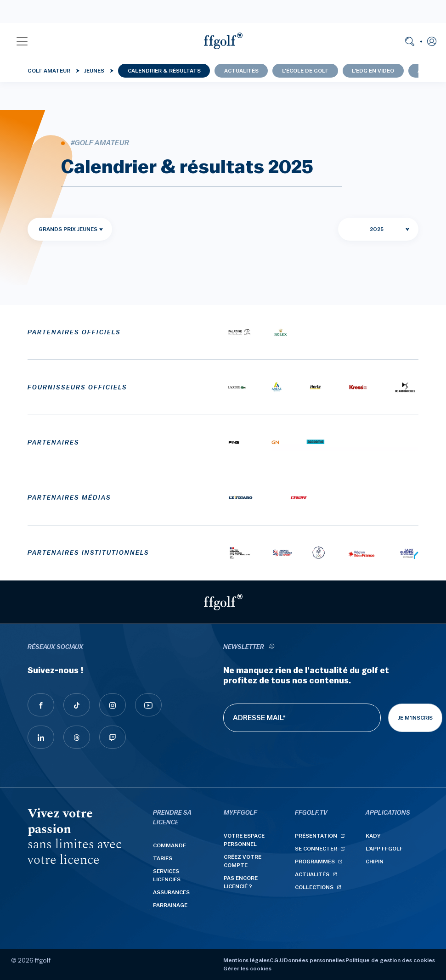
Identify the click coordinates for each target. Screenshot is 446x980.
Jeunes (94, 71)
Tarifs (163, 858)
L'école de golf (305, 71)
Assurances (171, 892)
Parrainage (170, 905)
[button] (22, 41)
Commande (169, 845)
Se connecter (316, 849)
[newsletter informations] (272, 647)
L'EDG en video (373, 71)
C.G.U (277, 960)
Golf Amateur (49, 71)
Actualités (241, 71)
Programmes (315, 862)
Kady (373, 836)
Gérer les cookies (247, 969)
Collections (314, 887)
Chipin (375, 862)
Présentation (316, 836)
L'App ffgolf (384, 849)
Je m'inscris (415, 718)
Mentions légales (246, 960)
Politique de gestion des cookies (390, 960)
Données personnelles (314, 960)
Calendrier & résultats (164, 71)
